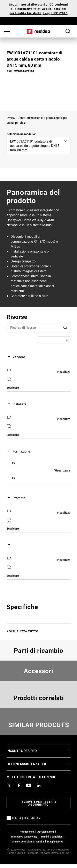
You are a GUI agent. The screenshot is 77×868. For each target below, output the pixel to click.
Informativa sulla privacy (24, 836)
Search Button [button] (68, 31)
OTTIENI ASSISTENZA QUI (32, 764)
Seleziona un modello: (21, 134)
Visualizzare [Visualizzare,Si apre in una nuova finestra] (65, 372)
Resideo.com (27, 832)
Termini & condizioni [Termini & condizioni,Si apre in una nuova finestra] (52, 836)
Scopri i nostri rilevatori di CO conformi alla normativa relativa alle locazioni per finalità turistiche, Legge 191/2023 (38, 9)
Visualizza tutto (24, 631)
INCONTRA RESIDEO (28, 751)
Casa (38, 32)
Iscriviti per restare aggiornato (39, 803)
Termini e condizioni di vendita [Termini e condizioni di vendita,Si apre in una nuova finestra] (27, 841)
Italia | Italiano (32, 818)
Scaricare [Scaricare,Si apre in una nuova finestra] (13, 388)
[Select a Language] (54, 340)
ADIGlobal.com (46, 832)
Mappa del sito (55, 841)
